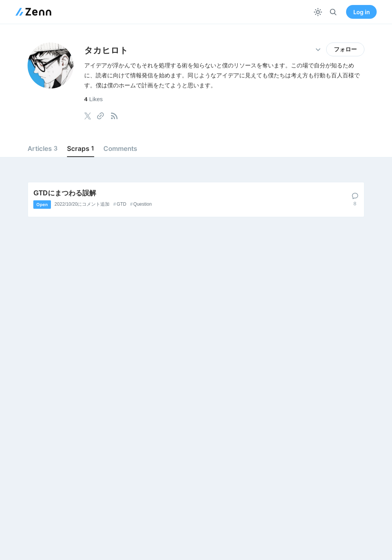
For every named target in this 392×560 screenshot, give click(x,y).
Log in (362, 12)
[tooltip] (88, 116)
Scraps (81, 149)
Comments (120, 148)
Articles (42, 149)
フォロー (345, 49)
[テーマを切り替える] (318, 12)
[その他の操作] (318, 50)
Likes (93, 99)
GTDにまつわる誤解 (65, 193)
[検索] (333, 12)
